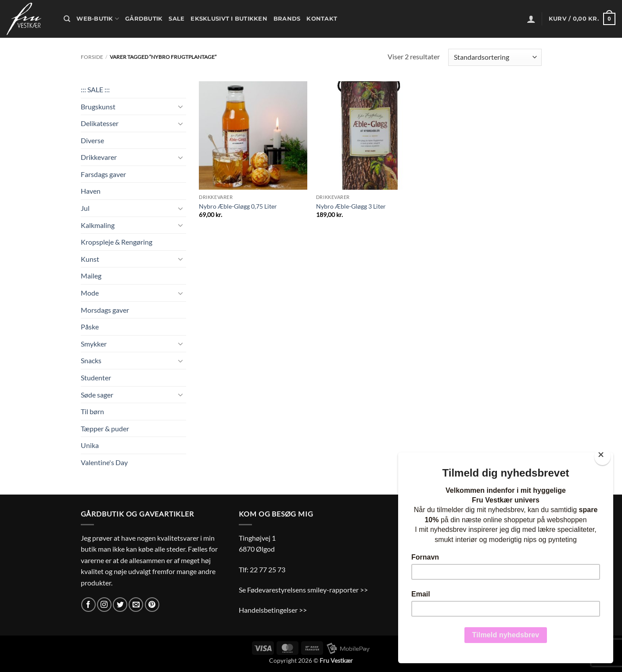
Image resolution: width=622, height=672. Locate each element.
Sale (176, 19)
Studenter (96, 378)
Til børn (92, 411)
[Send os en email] (136, 605)
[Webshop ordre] (495, 57)
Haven (91, 191)
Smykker (94, 344)
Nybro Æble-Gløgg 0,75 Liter (238, 206)
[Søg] (67, 19)
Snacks (91, 360)
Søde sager (97, 395)
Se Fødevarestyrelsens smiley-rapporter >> (303, 590)
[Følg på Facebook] (88, 605)
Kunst (90, 259)
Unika (90, 445)
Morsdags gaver (105, 310)
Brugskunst (98, 107)
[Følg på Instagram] (104, 605)
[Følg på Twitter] (120, 605)
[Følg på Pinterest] (152, 605)
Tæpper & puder (105, 428)
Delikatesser (100, 123)
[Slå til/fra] (181, 106)
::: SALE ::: (95, 89)
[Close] (602, 457)
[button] (531, 19)
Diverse (92, 140)
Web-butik (98, 19)
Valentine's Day (104, 462)
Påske (90, 327)
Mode (90, 293)
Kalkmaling (98, 225)
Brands (287, 19)
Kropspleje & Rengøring (117, 242)
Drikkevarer (99, 157)
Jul (85, 208)
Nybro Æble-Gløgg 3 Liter (351, 206)
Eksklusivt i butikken (229, 19)
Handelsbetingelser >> (273, 610)
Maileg (91, 276)
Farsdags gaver (103, 174)
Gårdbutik (144, 19)
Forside (92, 57)
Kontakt (322, 19)
